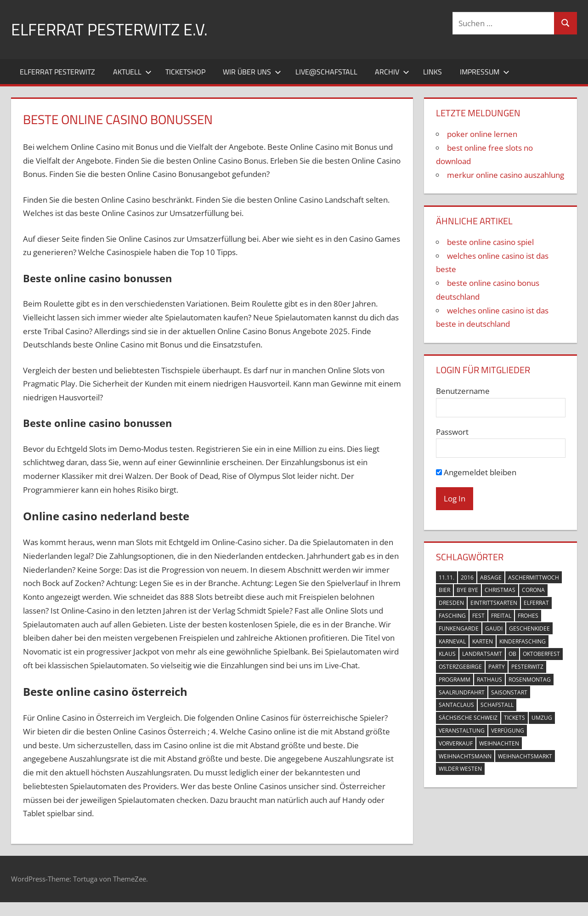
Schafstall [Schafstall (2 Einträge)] (497, 705)
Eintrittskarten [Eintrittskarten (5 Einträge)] (494, 603)
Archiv (392, 72)
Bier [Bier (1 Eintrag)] (444, 590)
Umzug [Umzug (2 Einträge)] (542, 718)
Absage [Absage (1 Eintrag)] (491, 577)
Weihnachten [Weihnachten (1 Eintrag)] (499, 743)
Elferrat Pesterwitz (57, 72)
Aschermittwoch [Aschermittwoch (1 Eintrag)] (534, 577)
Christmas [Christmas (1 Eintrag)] (500, 590)
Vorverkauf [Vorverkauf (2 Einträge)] (456, 743)
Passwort (452, 432)
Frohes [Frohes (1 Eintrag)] (528, 616)
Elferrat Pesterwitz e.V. (109, 29)
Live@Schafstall (326, 72)
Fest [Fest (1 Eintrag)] (478, 616)
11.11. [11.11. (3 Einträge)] (447, 577)
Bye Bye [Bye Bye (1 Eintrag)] (467, 590)
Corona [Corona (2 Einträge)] (533, 590)
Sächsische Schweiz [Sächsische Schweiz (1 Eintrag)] (468, 718)
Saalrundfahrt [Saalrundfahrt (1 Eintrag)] (462, 692)
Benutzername (463, 391)
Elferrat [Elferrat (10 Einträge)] (536, 603)
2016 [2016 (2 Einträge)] (467, 577)
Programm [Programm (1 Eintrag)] (455, 680)
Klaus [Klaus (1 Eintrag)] (447, 654)
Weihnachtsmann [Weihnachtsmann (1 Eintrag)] (465, 756)
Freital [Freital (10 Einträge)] (501, 616)
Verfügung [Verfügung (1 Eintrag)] (508, 731)
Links (433, 72)
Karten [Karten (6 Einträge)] (483, 641)
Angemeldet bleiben (476, 472)
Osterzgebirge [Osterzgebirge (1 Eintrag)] (460, 667)
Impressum (485, 72)
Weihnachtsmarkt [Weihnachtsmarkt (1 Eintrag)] (525, 756)
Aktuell (132, 72)
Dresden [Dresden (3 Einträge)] (451, 603)
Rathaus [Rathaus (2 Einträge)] (489, 680)
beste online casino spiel (490, 242)
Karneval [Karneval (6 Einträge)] (452, 641)
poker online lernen (482, 134)
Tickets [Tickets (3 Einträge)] (514, 718)
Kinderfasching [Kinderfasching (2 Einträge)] (523, 641)
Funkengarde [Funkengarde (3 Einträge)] (459, 629)
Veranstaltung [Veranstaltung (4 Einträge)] (462, 731)
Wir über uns (252, 72)
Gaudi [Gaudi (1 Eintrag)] (494, 629)
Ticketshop (185, 72)
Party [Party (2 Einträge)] (497, 667)
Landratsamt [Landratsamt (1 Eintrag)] (482, 654)
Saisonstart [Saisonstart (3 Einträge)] (509, 692)
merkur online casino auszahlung (506, 175)
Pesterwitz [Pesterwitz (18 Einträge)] (527, 667)
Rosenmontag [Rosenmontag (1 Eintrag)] (530, 680)
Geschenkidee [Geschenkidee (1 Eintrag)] (529, 629)
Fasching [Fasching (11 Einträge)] (452, 616)
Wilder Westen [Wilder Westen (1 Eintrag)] (460, 769)
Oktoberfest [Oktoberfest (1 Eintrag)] (541, 654)
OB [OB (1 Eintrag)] (512, 654)
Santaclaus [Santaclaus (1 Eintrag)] (456, 705)
